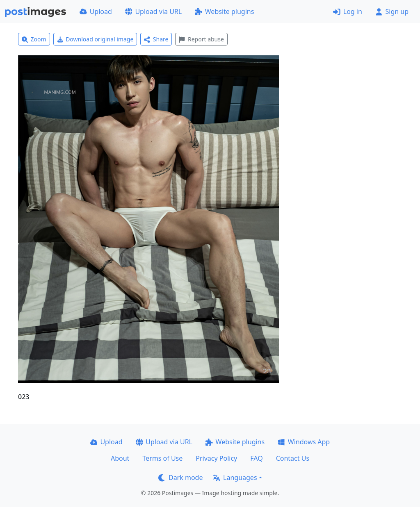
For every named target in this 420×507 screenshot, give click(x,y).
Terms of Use (162, 458)
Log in (348, 11)
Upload (96, 11)
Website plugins (224, 11)
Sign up (392, 11)
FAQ (256, 458)
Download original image (95, 39)
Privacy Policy (216, 458)
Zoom (34, 39)
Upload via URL (153, 11)
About (120, 458)
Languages (235, 477)
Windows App (304, 442)
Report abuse (201, 39)
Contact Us (293, 458)
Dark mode (180, 477)
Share (156, 39)
